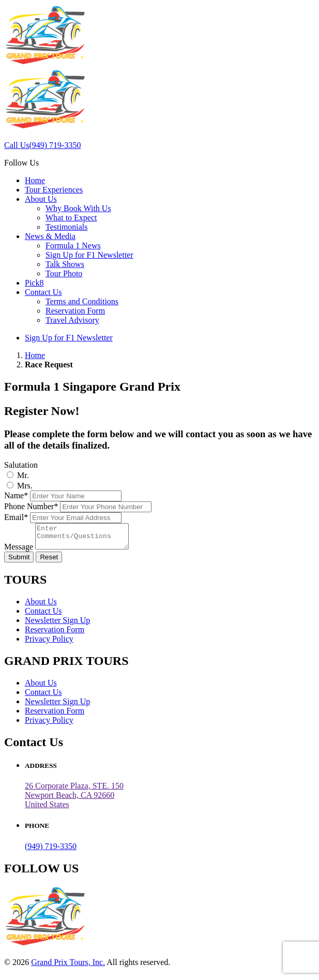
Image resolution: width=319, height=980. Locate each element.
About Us (41, 199)
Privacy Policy (49, 643)
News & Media (50, 236)
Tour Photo (64, 273)
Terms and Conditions (82, 301)
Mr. (23, 475)
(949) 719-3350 (51, 851)
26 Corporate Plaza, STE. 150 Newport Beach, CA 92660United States (74, 800)
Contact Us (43, 292)
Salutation (21, 465)
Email (16, 517)
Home (35, 180)
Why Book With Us (78, 208)
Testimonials (67, 227)
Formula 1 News (73, 246)
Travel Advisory (72, 320)
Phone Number (31, 506)
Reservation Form (75, 311)
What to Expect (71, 218)
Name (16, 495)
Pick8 (34, 283)
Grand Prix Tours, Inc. (68, 967)
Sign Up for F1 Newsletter (89, 255)
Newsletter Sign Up (57, 625)
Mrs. (25, 486)
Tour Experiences (54, 190)
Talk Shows (65, 264)
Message (19, 551)
